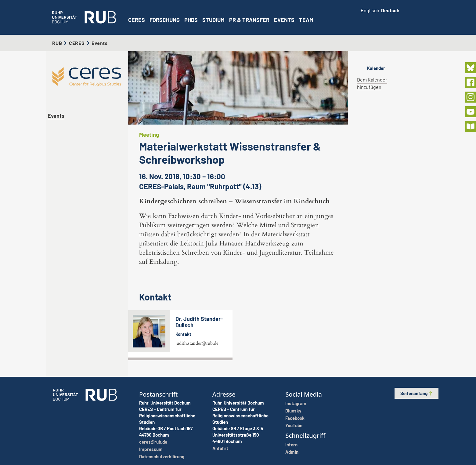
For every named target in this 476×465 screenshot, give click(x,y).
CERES (137, 20)
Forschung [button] (165, 20)
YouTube (294, 425)
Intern (291, 445)
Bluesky (293, 411)
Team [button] (306, 20)
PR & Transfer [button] (249, 20)
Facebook (295, 418)
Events (284, 20)
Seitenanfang (417, 393)
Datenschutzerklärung (162, 456)
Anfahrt (220, 448)
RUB (57, 43)
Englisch (370, 10)
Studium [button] (213, 20)
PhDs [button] (191, 20)
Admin (292, 452)
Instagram (296, 403)
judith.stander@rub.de (197, 343)
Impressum (151, 449)
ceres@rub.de (153, 442)
